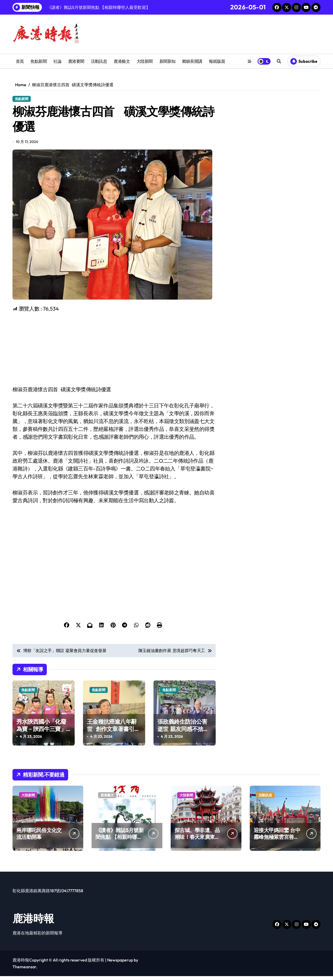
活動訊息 (99, 61)
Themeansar (24, 971)
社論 (57, 61)
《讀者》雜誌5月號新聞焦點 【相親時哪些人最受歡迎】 (120, 841)
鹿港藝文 (122, 61)
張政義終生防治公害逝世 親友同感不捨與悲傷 (183, 733)
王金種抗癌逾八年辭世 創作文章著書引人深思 (113, 733)
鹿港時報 (33, 922)
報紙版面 (217, 61)
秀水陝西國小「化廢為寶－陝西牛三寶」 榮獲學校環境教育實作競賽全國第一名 (41, 736)
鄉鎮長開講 (192, 61)
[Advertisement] (115, 353)
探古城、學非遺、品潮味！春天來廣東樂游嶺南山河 (197, 841)
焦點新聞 (39, 61)
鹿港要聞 (76, 61)
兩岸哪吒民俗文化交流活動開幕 (39, 837)
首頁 (20, 61)
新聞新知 (168, 61)
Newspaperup (120, 964)
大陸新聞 (145, 61)
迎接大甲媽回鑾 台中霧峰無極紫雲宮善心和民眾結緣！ (277, 841)
